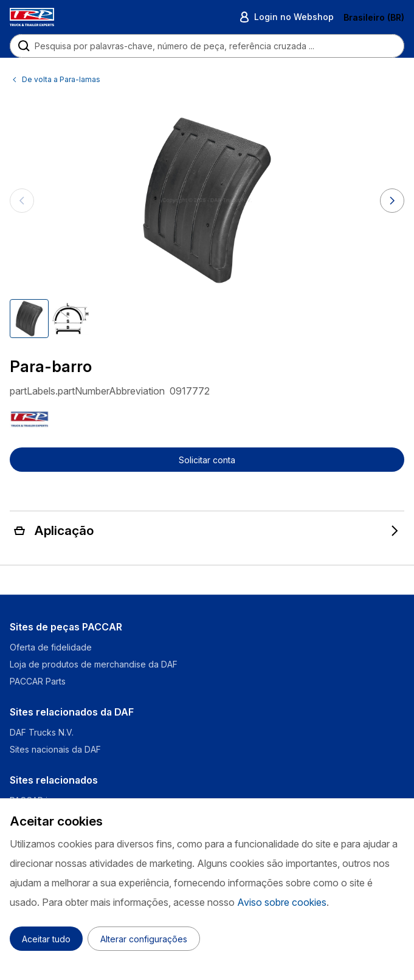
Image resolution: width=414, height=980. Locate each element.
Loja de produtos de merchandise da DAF (94, 664)
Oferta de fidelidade (51, 647)
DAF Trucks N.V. (42, 732)
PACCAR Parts (38, 681)
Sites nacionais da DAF (55, 749)
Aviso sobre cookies (282, 902)
